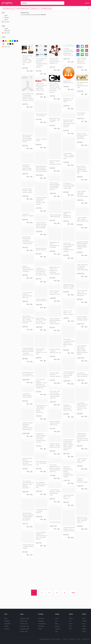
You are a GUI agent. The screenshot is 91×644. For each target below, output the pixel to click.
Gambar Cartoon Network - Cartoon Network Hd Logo (55, 445)
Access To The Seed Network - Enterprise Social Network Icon (55, 61)
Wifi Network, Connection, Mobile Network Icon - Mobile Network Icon (69, 343)
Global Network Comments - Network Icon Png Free (41, 351)
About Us (65, 639)
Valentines (41, 626)
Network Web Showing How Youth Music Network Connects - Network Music (28, 240)
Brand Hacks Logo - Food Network (41, 115)
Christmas (41, 618)
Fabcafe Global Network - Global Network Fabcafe (27, 191)
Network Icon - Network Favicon (68, 82)
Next (73, 593)
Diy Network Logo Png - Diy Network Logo (41, 463)
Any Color (7, 47)
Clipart (6, 29)
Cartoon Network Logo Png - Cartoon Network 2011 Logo (27, 295)
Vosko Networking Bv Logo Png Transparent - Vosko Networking (82, 267)
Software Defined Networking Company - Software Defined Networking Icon (27, 426)
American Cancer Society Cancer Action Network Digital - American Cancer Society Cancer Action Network (69, 445)
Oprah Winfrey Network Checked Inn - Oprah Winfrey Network (41, 321)
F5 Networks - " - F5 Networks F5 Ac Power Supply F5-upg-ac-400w (69, 186)
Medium (7, 18)
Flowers (84, 621)
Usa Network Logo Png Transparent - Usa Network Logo (28, 374)
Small (6, 20)
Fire (70, 621)
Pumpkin (7, 629)
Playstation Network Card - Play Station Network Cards (68, 408)
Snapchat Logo (24, 629)
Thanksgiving (42, 624)
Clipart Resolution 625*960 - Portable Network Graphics (69, 286)
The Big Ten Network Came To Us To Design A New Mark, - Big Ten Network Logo (41, 272)
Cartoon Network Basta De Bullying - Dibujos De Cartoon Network (55, 321)
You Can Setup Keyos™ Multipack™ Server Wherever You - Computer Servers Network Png (42, 384)
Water (84, 626)
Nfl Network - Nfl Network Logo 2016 (68, 100)
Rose (84, 624)
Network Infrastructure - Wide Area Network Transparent (28, 269)
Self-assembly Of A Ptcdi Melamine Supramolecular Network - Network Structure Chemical (28, 97)
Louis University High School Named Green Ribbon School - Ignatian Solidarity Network (82, 350)
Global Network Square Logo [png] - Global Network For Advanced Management (28, 516)
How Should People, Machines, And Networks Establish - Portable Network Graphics (69, 247)
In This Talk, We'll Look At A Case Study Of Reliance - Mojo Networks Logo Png (55, 395)
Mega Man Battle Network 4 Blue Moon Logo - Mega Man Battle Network (69, 123)
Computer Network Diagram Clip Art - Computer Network (69, 529)
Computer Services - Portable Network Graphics (28, 546)
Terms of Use (86, 639)
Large (6, 15)
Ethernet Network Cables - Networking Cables (55, 163)
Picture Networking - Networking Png (55, 216)
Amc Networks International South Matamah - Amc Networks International (28, 484)
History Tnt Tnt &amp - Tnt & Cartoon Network (68, 313)
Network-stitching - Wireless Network (41, 249)
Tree (70, 629)
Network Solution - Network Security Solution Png (55, 423)
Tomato (6, 626)
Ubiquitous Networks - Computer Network (83, 480)
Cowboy (57, 629)
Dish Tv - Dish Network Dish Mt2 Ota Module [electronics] (82, 136)
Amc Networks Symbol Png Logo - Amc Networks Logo (42, 485)
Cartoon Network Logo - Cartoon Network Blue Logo (83, 219)
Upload (87, 3)
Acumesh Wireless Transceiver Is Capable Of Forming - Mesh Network (41, 201)
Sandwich (7, 621)
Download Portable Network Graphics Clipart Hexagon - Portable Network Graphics (83, 245)
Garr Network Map (55, 522)
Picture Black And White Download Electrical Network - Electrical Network (42, 169)
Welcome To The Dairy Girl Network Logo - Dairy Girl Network (82, 520)
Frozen (57, 618)
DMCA (79, 639)
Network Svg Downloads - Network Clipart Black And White (27, 167)
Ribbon (84, 629)
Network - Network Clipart (41, 140)
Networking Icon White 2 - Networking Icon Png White (54, 245)
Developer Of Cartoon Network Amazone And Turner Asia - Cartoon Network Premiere (41, 438)
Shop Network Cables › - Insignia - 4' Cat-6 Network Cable (69, 156)
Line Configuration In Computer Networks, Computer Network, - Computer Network (42, 63)
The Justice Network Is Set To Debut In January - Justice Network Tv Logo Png (55, 468)
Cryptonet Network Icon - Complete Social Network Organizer (69, 374)
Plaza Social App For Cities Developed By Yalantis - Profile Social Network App (27, 60)
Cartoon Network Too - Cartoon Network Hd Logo (55, 293)
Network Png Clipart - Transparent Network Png (67, 215)
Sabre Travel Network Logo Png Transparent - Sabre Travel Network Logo (41, 87)
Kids (56, 631)
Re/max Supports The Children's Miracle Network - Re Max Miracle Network (27, 138)
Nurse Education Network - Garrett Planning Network (82, 318)
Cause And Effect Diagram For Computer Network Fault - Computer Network (41, 536)
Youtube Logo (24, 624)
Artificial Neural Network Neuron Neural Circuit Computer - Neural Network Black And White (83, 438)
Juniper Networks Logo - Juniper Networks (82, 460)
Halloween (41, 621)
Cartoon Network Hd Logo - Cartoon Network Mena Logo (55, 492)
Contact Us (72, 639)
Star (70, 626)
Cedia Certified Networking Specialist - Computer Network (83, 194)
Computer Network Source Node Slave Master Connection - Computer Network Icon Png (28, 351)
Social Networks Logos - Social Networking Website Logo (82, 61)
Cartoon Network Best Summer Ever (42, 300)
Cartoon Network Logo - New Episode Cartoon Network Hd (82, 293)
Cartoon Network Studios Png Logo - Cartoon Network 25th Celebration (42, 225)
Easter (40, 629)
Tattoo (84, 631)
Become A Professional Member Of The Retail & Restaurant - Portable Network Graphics (68, 472)
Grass (71, 624)
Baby (57, 624)
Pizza (6, 618)
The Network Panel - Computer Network (42, 511)
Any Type (7, 33)
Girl (56, 621)
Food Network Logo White (81, 114)
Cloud (71, 618)
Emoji (84, 618)
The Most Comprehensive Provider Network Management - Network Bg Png (68, 52)
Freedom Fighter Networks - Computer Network (55, 375)
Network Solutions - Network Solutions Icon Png (55, 351)
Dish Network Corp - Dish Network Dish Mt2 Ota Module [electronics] (42, 409)
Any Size (7, 22)
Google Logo (24, 631)
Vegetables (7, 624)
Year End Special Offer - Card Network (68, 497)
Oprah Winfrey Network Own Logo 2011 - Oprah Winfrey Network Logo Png (28, 319)
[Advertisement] (55, 30)
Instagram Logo (24, 618)
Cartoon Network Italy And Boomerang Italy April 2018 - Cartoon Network (27, 461)
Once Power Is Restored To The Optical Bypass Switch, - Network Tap (82, 170)
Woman (57, 626)
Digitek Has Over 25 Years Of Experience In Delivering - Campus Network (55, 271)
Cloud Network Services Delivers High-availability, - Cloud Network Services (55, 186)
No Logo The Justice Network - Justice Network (27, 395)
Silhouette (7, 31)
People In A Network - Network (28, 215)
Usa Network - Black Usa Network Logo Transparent (83, 375)
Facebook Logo (24, 626)
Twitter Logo (23, 621)
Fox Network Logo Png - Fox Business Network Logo (82, 85)
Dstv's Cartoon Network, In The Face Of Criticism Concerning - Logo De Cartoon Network (55, 88)
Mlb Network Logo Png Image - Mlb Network (55, 120)
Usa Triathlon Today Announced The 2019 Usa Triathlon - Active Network (82, 406)
